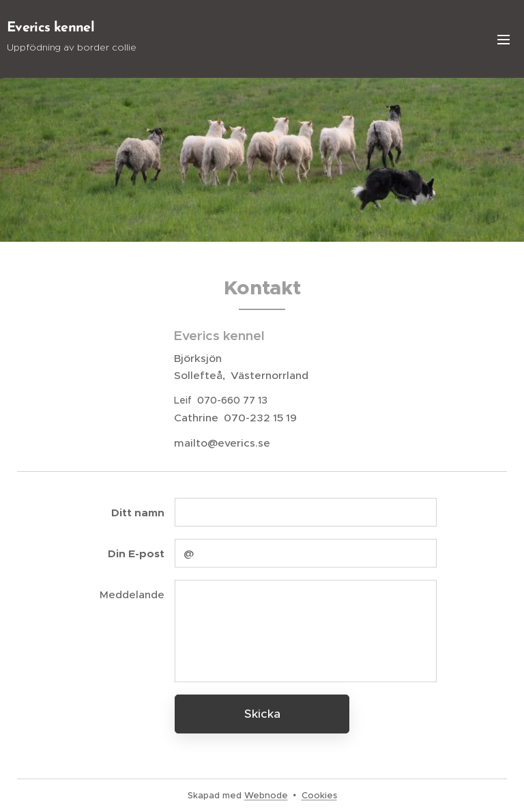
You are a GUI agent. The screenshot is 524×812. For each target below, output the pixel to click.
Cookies (319, 795)
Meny (504, 40)
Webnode (266, 795)
